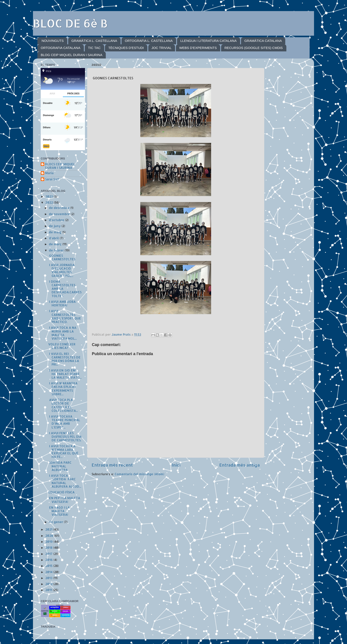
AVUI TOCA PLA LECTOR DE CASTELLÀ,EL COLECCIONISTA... (63, 405)
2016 (49, 560)
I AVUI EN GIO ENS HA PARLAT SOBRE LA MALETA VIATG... (65, 374)
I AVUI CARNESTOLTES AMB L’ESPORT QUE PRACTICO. (65, 316)
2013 (49, 578)
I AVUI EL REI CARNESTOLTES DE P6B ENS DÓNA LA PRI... (64, 359)
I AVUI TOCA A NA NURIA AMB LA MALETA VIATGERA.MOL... (63, 333)
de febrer (57, 250)
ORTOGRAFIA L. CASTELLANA (149, 41)
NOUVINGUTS (53, 41)
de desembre (60, 208)
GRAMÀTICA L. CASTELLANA (94, 41)
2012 (49, 584)
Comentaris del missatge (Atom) (139, 474)
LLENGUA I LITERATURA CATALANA (208, 41)
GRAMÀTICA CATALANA (263, 41)
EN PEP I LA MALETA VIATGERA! (64, 500)
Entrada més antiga (240, 465)
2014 (49, 572)
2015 (49, 566)
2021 (49, 529)
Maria (49, 173)
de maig (56, 232)
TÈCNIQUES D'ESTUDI (126, 48)
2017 (49, 554)
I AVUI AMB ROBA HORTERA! (62, 303)
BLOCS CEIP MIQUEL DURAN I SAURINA (60, 166)
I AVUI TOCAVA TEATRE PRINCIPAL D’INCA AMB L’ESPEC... (64, 422)
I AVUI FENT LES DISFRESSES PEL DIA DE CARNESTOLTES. (65, 437)
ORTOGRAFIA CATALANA (61, 48)
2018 (49, 548)
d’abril (54, 238)
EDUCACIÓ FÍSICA (61, 492)
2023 (50, 196)
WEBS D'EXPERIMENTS (198, 48)
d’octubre (57, 220)
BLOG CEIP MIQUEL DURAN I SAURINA (71, 55)
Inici (176, 465)
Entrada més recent (112, 465)
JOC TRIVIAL (162, 48)
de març (56, 244)
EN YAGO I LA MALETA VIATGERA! (59, 511)
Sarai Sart (52, 179)
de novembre (60, 214)
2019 (49, 542)
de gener (56, 522)
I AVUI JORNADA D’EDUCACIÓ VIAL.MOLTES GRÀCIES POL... (61, 270)
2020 (50, 536)
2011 (49, 590)
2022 (50, 202)
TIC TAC (94, 48)
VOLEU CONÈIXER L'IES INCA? (62, 346)
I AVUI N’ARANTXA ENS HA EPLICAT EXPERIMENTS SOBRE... (63, 389)
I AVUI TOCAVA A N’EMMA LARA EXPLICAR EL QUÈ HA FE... (63, 451)
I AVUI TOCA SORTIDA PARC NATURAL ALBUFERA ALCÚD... (65, 481)
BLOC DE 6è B (70, 23)
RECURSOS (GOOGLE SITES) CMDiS (254, 48)
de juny (55, 226)
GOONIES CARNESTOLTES (62, 257)
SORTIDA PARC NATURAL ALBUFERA (60, 466)
